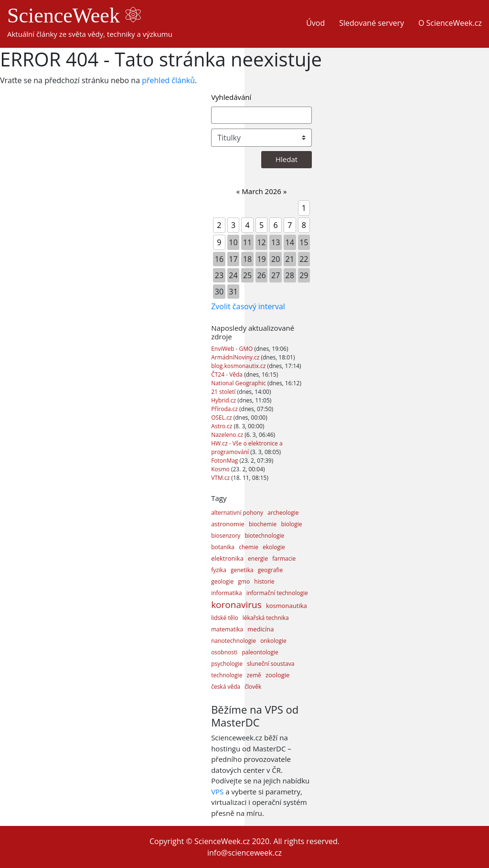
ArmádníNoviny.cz (236, 357)
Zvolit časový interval (248, 306)
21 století (224, 392)
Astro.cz (222, 426)
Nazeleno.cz (228, 435)
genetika (242, 570)
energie (258, 559)
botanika (223, 547)
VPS (217, 792)
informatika (227, 593)
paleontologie (260, 652)
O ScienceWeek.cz (450, 23)
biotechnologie (264, 536)
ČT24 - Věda (228, 374)
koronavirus (236, 605)
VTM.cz (221, 478)
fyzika (219, 570)
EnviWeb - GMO (233, 349)
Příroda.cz (225, 409)
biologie (291, 524)
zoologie (277, 675)
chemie (249, 547)
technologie (227, 675)
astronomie (228, 524)
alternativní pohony (237, 513)
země (254, 675)
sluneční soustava (271, 664)
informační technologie (277, 593)
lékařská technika (266, 618)
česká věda (226, 687)
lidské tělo (225, 618)
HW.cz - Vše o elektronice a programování (247, 448)
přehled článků (168, 80)
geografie (270, 570)
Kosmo (221, 469)
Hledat (287, 159)
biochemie (263, 524)
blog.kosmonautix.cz (239, 366)
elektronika (227, 558)
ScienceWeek (74, 16)
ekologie (274, 547)
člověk (253, 687)
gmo (244, 581)
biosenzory (226, 536)
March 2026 (261, 191)
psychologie (227, 664)
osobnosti (224, 652)
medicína (260, 629)
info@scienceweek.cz (244, 853)
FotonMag (225, 461)
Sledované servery (372, 23)
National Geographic (239, 383)
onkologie (273, 641)
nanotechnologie (234, 641)
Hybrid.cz (224, 400)
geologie (222, 581)
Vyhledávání (231, 97)
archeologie (283, 513)
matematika (227, 629)
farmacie (284, 559)
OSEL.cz (222, 418)
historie (264, 581)
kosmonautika (287, 606)
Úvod (315, 23)
